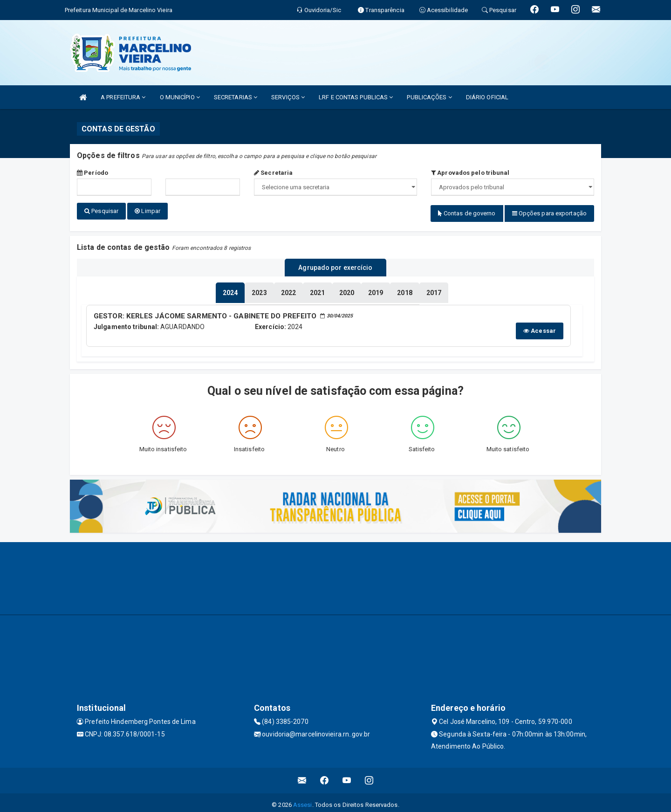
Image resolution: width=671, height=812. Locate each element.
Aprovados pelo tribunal (470, 173)
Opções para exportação (549, 213)
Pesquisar (101, 211)
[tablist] (230, 289)
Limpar (147, 211)
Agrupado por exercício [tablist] (335, 265)
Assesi (303, 800)
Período (92, 173)
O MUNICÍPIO (180, 97)
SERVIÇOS (288, 97)
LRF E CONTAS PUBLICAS (356, 97)
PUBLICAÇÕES (429, 97)
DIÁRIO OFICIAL (487, 97)
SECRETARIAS (236, 97)
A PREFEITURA (123, 97)
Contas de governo (467, 213)
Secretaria (273, 173)
